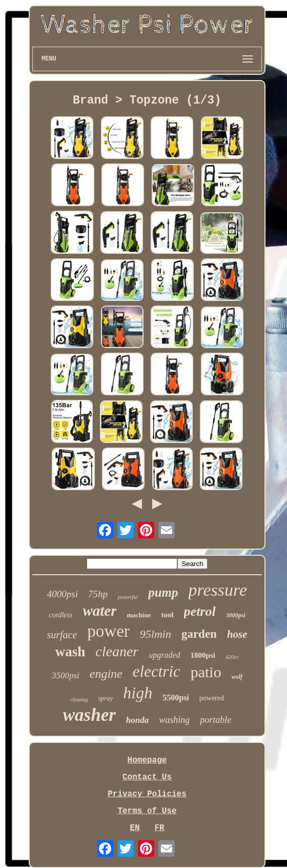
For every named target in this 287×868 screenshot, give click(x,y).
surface (62, 635)
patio (206, 672)
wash (70, 652)
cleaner (117, 651)
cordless (60, 615)
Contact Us (147, 777)
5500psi (176, 698)
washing (174, 720)
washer (89, 715)
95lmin (156, 634)
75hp (98, 594)
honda (137, 720)
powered (212, 698)
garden (199, 634)
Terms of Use (147, 811)
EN (135, 828)
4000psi (63, 594)
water (99, 611)
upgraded (164, 655)
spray (105, 698)
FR (159, 828)
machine (139, 615)
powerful (128, 597)
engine (106, 674)
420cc (232, 657)
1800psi (203, 655)
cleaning (79, 700)
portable (216, 720)
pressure (218, 590)
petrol (200, 611)
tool (167, 615)
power (108, 631)
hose (237, 634)
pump (163, 592)
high (138, 693)
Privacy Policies (147, 794)
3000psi (236, 615)
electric (157, 671)
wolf (237, 677)
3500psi (66, 675)
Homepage (147, 760)
